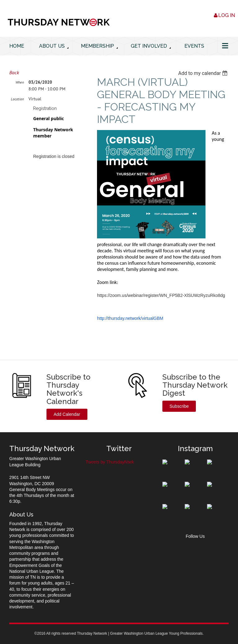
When (20, 82)
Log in (227, 15)
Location (17, 99)
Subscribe (179, 406)
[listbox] (203, 73)
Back (14, 72)
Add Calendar (67, 414)
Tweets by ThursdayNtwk (110, 462)
